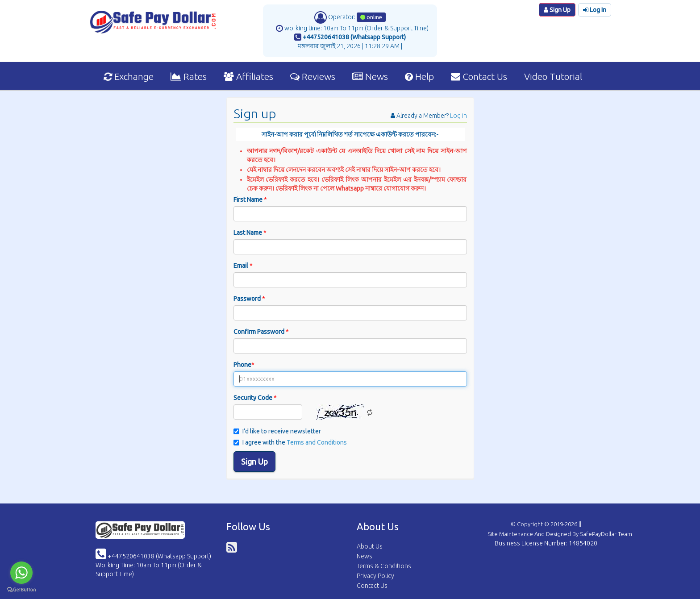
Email (243, 266)
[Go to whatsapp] (21, 573)
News (370, 76)
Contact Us (479, 76)
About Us (370, 546)
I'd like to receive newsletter (277, 431)
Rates (189, 76)
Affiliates (248, 76)
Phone (244, 365)
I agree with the (290, 442)
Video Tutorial (553, 76)
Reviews (313, 76)
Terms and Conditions (317, 442)
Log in (458, 116)
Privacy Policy (375, 576)
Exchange (129, 76)
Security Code (255, 398)
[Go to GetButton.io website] (21, 590)
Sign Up (557, 10)
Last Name (250, 233)
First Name (250, 200)
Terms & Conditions (384, 566)
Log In (595, 10)
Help (419, 76)
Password (249, 299)
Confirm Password (261, 332)
